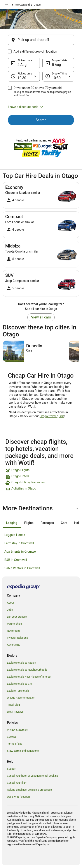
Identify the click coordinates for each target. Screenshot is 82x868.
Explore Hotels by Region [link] (22, 663)
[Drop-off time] (58, 76)
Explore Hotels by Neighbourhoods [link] (27, 670)
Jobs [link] (10, 610)
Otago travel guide (52, 416)
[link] (41, 471)
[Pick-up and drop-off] (41, 40)
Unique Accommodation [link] (21, 698)
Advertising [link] (14, 645)
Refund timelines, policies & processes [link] (29, 790)
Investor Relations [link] (17, 638)
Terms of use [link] (15, 744)
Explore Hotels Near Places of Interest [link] (29, 677)
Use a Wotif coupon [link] (18, 797)
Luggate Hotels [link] (15, 535)
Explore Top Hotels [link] (18, 691)
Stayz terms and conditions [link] (23, 751)
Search (41, 120)
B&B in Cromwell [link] (16, 560)
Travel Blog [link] (13, 705)
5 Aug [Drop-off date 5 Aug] (57, 65)
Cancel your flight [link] (17, 783)
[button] (41, 107)
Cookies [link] (12, 737)
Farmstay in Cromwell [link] (19, 543)
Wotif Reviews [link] (15, 712)
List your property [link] (17, 617)
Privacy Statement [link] (18, 730)
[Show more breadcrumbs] (7, 5)
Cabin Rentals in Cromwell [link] (22, 568)
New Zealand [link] (22, 5)
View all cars (41, 317)
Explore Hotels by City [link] (20, 684)
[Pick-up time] (24, 76)
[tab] (12, 523)
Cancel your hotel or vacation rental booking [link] (33, 776)
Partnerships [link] (14, 624)
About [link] (10, 603)
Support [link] (12, 769)
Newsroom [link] (13, 631)
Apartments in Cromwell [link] (21, 552)
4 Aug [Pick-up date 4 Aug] (22, 65)
